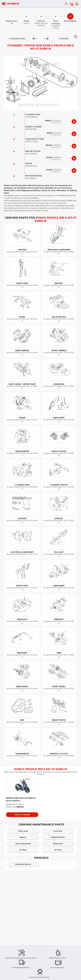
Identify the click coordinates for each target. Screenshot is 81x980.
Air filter (23, 850)
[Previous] (35, 39)
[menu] (77, 4)
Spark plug (23, 831)
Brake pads (58, 844)
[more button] (69, 121)
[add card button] (74, 121)
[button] (76, 37)
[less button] (63, 121)
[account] (66, 4)
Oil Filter (58, 850)
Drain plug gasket (23, 844)
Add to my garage (22, 815)
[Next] (46, 39)
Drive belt (58, 831)
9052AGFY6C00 (58, 837)
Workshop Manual (23, 864)
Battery (23, 837)
